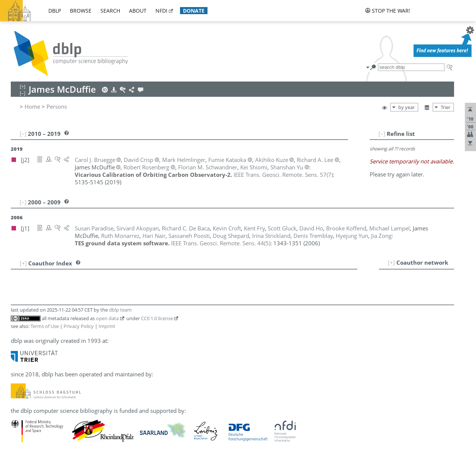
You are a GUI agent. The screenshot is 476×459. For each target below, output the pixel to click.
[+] (391, 262)
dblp (55, 11)
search (110, 11)
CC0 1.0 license (157, 318)
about (138, 11)
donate (194, 11)
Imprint (107, 326)
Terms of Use (45, 326)
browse (81, 11)
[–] (382, 134)
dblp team (120, 310)
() (283, 175)
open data (107, 318)
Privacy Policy (79, 326)
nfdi (161, 11)
